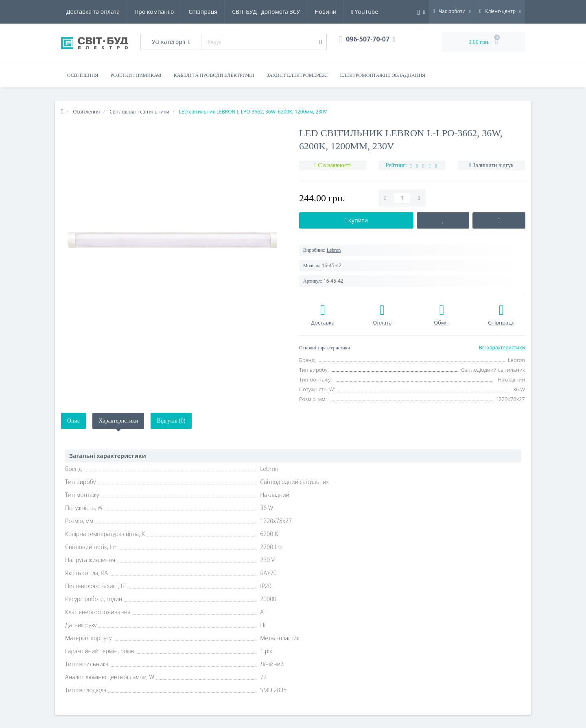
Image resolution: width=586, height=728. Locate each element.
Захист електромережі (297, 75)
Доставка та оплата (93, 12)
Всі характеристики (502, 348)
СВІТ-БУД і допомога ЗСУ (266, 12)
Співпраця (203, 12)
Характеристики (118, 421)
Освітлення (83, 75)
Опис (73, 421)
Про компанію (154, 12)
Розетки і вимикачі (136, 75)
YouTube (365, 12)
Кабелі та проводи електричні (214, 75)
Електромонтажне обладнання (383, 75)
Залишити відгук (493, 165)
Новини (325, 12)
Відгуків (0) (171, 421)
